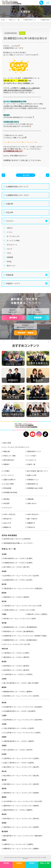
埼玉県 (4, 601)
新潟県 (4, 661)
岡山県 (4, 771)
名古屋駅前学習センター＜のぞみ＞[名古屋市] (20, 711)
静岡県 (4, 687)
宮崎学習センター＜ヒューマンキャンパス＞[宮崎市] (21, 827)
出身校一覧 (31, 464)
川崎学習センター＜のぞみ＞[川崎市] (16, 653)
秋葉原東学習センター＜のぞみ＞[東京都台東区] (20, 640)
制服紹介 (7, 464)
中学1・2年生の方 (9, 514)
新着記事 (10, 275)
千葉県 (4, 614)
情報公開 (7, 451)
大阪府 (4, 724)
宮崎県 (4, 823)
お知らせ (10, 228)
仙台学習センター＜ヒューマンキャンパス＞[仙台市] (21, 576)
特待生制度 (7, 488)
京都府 (4, 737)
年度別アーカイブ (13, 283)
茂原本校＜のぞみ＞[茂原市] (37, 614)
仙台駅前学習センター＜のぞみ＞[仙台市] (18, 580)
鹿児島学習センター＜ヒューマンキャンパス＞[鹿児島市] (23, 836)
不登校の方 (31, 527)
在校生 (9, 261)
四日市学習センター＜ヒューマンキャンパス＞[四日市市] (23, 720)
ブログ (9, 253)
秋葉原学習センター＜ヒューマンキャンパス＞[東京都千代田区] (25, 636)
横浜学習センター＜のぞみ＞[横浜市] (16, 657)
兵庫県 (4, 745)
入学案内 (7, 471)
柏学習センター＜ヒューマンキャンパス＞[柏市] (20, 619)
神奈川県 (5, 649)
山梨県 (4, 679)
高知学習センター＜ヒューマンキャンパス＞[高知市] (21, 793)
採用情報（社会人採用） (35, 488)
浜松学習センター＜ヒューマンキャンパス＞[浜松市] (21, 696)
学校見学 (7, 503)
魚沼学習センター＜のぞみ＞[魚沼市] (16, 670)
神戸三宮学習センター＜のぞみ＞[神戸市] (18, 750)
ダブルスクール (12, 245)
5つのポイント (32, 460)
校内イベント (11, 266)
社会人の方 (7, 523)
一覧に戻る (25, 175)
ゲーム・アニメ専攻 (13, 240)
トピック (9, 249)
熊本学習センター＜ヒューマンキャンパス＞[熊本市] (21, 818)
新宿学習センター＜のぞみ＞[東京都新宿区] (19, 631)
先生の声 (10, 212)
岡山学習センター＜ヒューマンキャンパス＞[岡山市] (21, 776)
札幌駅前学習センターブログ (17, 195)
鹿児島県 (5, 831)
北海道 (4, 554)
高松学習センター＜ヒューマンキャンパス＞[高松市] (21, 784)
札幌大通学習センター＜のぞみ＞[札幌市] (18, 558)
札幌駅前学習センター (30, 20)
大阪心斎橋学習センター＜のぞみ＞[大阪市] (19, 728)
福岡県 (4, 797)
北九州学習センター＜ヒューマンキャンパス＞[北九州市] (23, 801)
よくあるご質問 (8, 484)
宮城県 (4, 571)
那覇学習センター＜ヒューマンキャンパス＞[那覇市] (21, 849)
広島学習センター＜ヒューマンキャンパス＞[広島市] (21, 758)
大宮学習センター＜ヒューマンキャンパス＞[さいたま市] (23, 606)
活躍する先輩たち (9, 480)
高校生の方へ (8, 519)
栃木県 (4, 584)
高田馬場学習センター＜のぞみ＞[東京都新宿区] (20, 627)
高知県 (4, 788)
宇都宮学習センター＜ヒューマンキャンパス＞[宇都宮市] (23, 588)
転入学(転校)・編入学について (38, 471)
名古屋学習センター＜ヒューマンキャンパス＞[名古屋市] (23, 707)
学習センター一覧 (14, 20)
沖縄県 (4, 840)
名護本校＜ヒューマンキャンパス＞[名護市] (18, 844)
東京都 (4, 623)
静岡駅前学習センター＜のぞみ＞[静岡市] (18, 692)
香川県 (4, 780)
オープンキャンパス (13, 236)
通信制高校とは (33, 484)
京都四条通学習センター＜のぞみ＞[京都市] (19, 741)
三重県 (4, 715)
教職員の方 (7, 527)
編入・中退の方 (32, 519)
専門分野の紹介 (9, 460)
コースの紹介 (32, 456)
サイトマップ (8, 508)
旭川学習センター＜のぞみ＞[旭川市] (16, 567)
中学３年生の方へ (33, 514)
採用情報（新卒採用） (11, 492)
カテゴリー (10, 221)
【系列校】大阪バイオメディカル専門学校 (17, 539)
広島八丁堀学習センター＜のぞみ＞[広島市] (19, 763)
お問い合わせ (32, 503)
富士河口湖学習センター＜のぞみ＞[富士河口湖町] (21, 683)
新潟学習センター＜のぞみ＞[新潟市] (16, 666)
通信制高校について (34, 451)
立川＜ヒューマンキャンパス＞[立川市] (17, 644)
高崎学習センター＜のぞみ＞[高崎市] (16, 597)
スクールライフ (8, 475)
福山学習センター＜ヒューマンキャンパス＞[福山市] (21, 767)
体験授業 (10, 257)
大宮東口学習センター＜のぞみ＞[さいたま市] (19, 610)
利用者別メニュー (33, 480)
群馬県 (4, 593)
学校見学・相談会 (26, 333)
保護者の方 (31, 523)
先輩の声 (10, 204)
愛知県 (4, 702)
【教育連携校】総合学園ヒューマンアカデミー (19, 543)
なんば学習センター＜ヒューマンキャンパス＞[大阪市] (22, 733)
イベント (10, 232)
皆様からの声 (32, 475)
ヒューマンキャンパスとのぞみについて (16, 447)
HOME (3, 20)
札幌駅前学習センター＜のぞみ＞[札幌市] (18, 563)
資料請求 (13, 318)
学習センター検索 (9, 456)
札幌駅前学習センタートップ (17, 187)
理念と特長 (7, 443)
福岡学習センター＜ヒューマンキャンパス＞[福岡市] (21, 806)
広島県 (4, 754)
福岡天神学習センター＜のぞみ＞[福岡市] (18, 810)
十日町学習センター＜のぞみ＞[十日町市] (18, 674)
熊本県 (4, 814)
